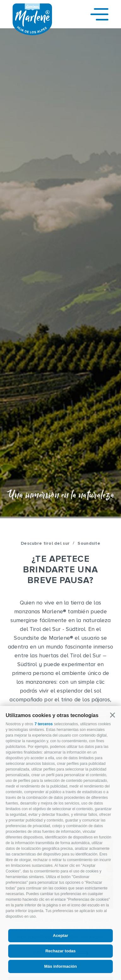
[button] (112, 715)
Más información (60, 966)
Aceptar (60, 935)
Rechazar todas (60, 951)
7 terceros (44, 724)
